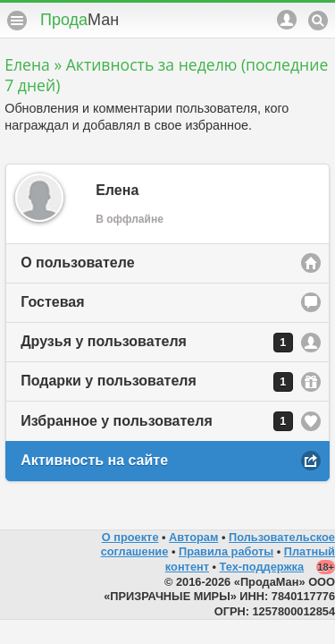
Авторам (193, 537)
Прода (80, 20)
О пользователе (77, 263)
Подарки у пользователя (157, 382)
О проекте (130, 537)
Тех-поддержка (262, 567)
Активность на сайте (94, 460)
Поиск (318, 21)
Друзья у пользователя (157, 343)
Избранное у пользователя (157, 421)
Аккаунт (287, 20)
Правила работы (226, 551)
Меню (17, 21)
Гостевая (52, 302)
